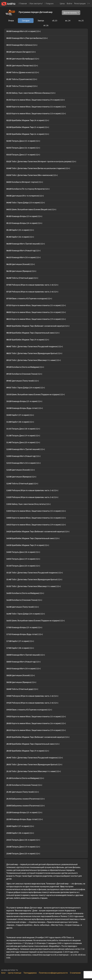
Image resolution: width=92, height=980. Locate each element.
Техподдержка (30, 973)
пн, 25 (81, 20)
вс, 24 (68, 20)
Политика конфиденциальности (53, 973)
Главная (23, 3)
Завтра (41, 20)
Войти (69, 3)
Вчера (11, 20)
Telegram (49, 3)
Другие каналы (70, 13)
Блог (4, 973)
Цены (62, 3)
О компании (75, 973)
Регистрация (80, 3)
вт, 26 (46, 25)
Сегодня (26, 20)
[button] (89, 3)
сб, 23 (55, 20)
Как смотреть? (36, 3)
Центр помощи (15, 973)
